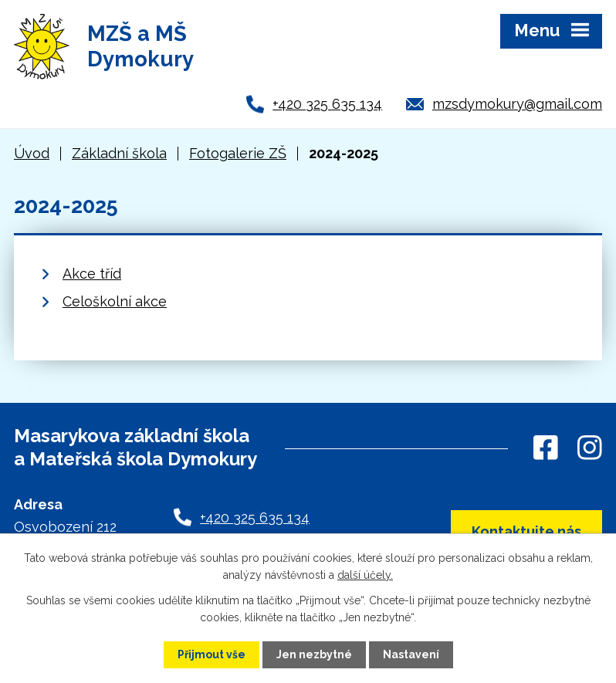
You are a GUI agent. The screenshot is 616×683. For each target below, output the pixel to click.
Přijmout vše (212, 654)
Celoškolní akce (115, 301)
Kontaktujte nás (526, 531)
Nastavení (411, 654)
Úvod (32, 153)
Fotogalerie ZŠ (238, 153)
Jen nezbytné (314, 654)
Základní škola (119, 153)
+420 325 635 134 (327, 104)
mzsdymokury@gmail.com (517, 104)
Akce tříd (92, 274)
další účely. (365, 575)
